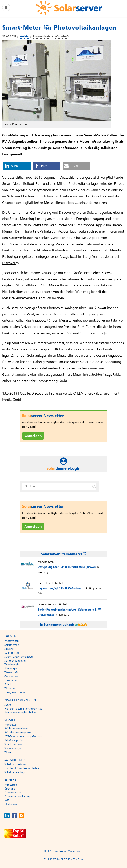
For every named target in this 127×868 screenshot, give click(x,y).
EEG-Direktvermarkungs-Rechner (23, 736)
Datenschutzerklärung (17, 797)
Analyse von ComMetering (47, 314)
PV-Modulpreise (14, 740)
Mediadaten (11, 804)
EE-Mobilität (12, 653)
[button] (17, 166)
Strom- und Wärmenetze (18, 657)
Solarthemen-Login (15, 772)
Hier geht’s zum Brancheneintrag (23, 709)
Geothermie (11, 676)
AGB (7, 800)
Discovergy (11, 263)
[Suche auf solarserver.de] (94, 487)
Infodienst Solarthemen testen (22, 768)
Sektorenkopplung (15, 661)
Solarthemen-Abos (15, 764)
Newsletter (11, 725)
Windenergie (12, 665)
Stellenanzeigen (13, 748)
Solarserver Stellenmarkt (64, 554)
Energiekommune (15, 692)
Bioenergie (11, 669)
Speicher (9, 649)
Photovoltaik (42, 36)
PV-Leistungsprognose (17, 733)
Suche (8, 705)
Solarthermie (12, 645)
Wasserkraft (11, 672)
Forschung (11, 680)
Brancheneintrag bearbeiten (20, 713)
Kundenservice (13, 793)
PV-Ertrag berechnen (16, 729)
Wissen (8, 752)
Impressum (11, 785)
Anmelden (33, 436)
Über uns (10, 789)
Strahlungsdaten (14, 744)
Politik (8, 684)
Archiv (24, 36)
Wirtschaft (62, 36)
